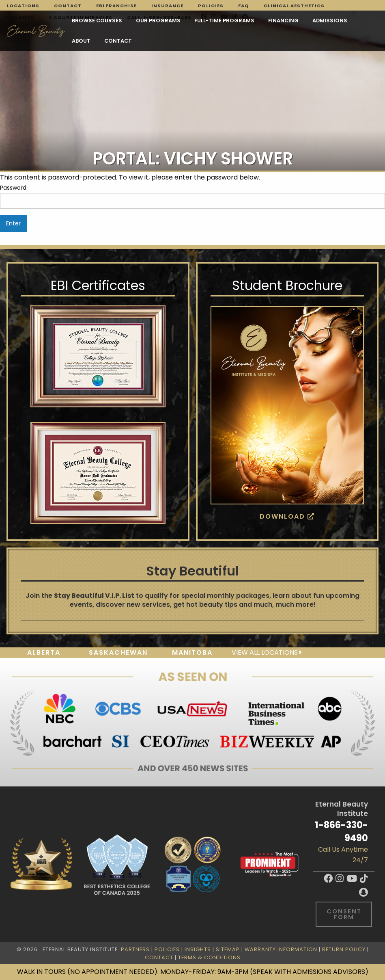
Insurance (167, 6)
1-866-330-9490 (341, 831)
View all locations (267, 652)
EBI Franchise (116, 6)
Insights (198, 949)
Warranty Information (281, 949)
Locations (23, 6)
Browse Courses (97, 21)
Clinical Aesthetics (294, 6)
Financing (283, 21)
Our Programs (158, 21)
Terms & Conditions (209, 957)
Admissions (330, 21)
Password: (192, 196)
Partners (135, 949)
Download (287, 516)
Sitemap (228, 949)
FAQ (244, 6)
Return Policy (344, 949)
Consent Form (344, 914)
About (81, 41)
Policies (211, 6)
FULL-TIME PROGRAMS (224, 21)
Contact (68, 6)
